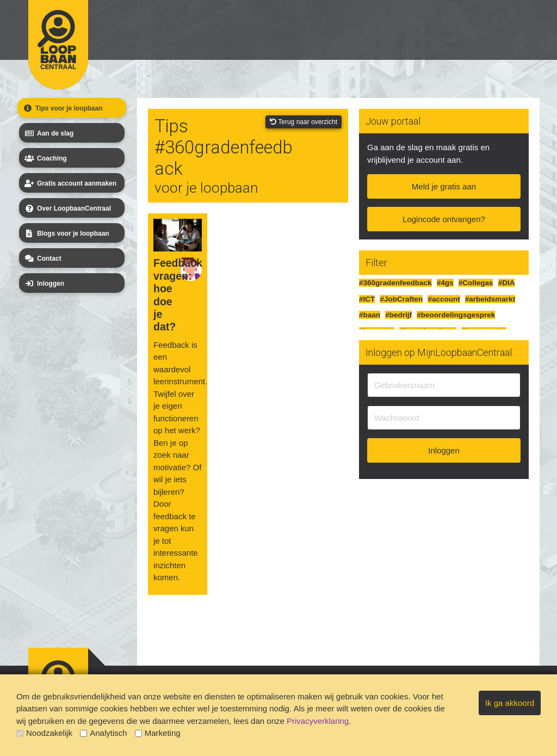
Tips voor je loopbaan (62, 108)
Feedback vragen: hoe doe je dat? (167, 295)
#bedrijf (398, 315)
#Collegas (476, 283)
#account (444, 299)
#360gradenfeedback (395, 283)
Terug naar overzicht (304, 122)
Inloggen (44, 284)
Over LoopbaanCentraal (67, 208)
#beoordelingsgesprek (456, 315)
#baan (370, 315)
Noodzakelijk (44, 733)
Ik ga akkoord (510, 703)
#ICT (367, 299)
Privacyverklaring (318, 721)
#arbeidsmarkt (490, 299)
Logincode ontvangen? (444, 219)
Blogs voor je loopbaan (66, 233)
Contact (42, 259)
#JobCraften (401, 299)
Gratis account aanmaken (70, 183)
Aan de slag (48, 133)
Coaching (45, 158)
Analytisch (103, 733)
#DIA (507, 283)
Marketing (158, 733)
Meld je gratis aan (444, 186)
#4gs (445, 283)
